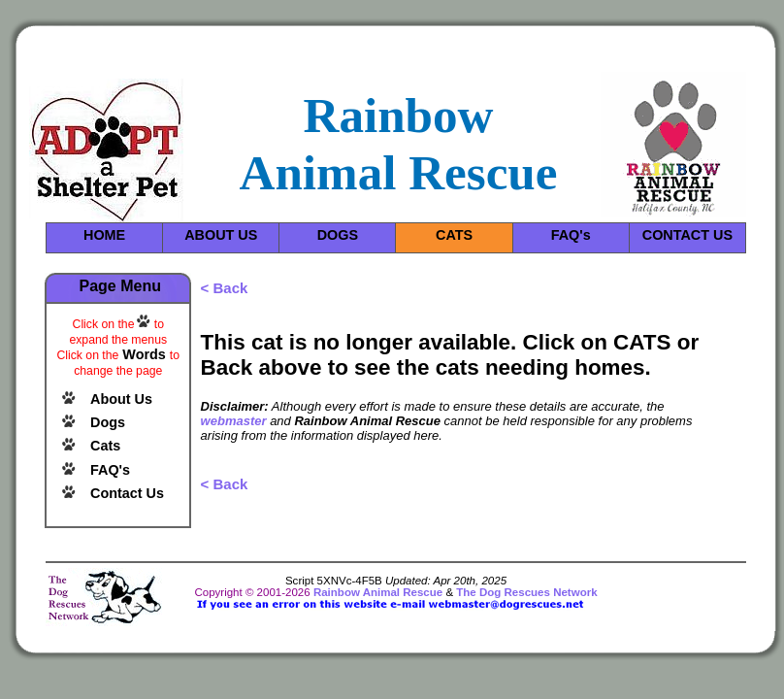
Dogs (108, 422)
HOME (104, 235)
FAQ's (571, 235)
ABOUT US (221, 235)
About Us (121, 399)
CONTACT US (687, 235)
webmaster (234, 421)
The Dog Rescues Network (526, 592)
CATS (454, 235)
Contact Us (127, 493)
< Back (225, 288)
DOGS (338, 235)
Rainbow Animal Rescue (378, 592)
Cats (105, 446)
